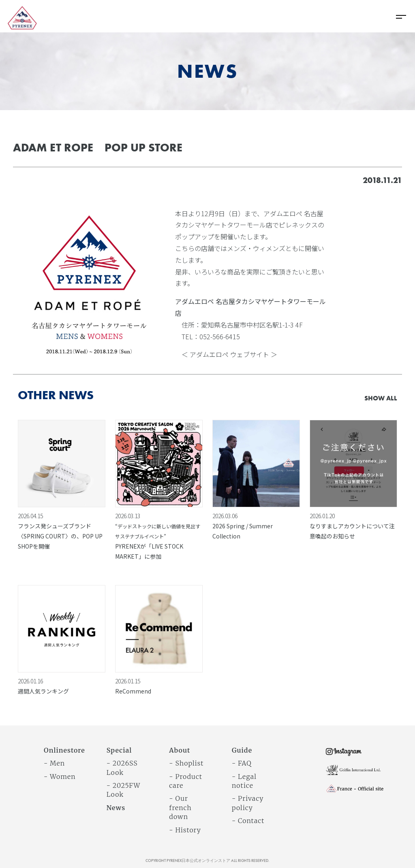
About (180, 750)
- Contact (248, 821)
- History (185, 830)
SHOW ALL (381, 398)
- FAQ (242, 763)
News (116, 808)
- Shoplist (186, 763)
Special (119, 750)
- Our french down (180, 807)
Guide (242, 750)
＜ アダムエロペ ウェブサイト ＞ (229, 354)
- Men (54, 763)
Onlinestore (64, 750)
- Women (60, 777)
